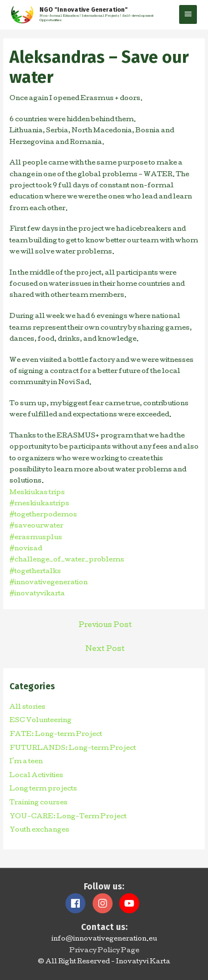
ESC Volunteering (40, 721)
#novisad (26, 549)
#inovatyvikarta (37, 594)
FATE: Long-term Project (56, 735)
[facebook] (78, 903)
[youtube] (131, 903)
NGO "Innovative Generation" (83, 10)
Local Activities (36, 776)
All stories (27, 708)
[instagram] (105, 903)
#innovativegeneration (49, 583)
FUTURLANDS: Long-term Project (73, 749)
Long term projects (43, 789)
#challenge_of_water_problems (67, 560)
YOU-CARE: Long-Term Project (68, 817)
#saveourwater (36, 526)
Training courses (39, 803)
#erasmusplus (36, 538)
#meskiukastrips (39, 504)
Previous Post (105, 626)
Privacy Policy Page (104, 951)
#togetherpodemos (43, 515)
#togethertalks (35, 572)
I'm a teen (26, 762)
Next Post (105, 650)
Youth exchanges (39, 830)
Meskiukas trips (37, 493)
